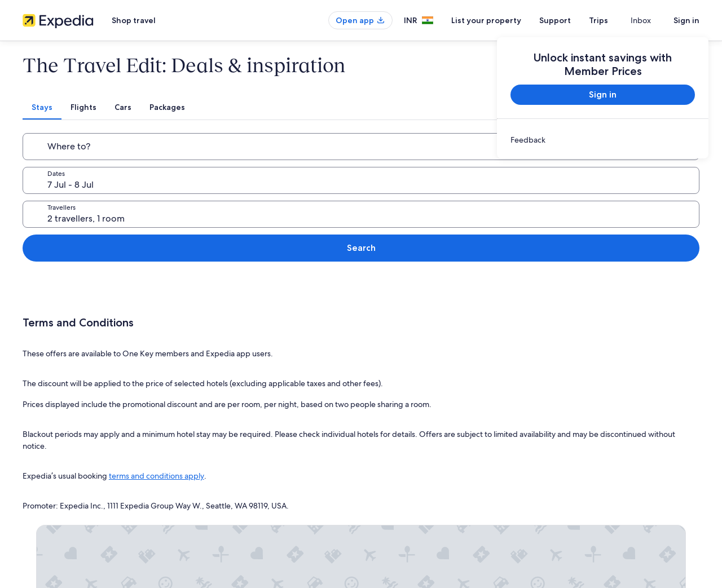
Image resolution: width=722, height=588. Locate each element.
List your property (507, 20)
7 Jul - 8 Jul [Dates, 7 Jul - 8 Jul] (285, 151)
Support (575, 20)
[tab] (295, 107)
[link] (603, 140)
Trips (619, 20)
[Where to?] (133, 147)
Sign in (686, 20)
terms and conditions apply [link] (157, 388)
